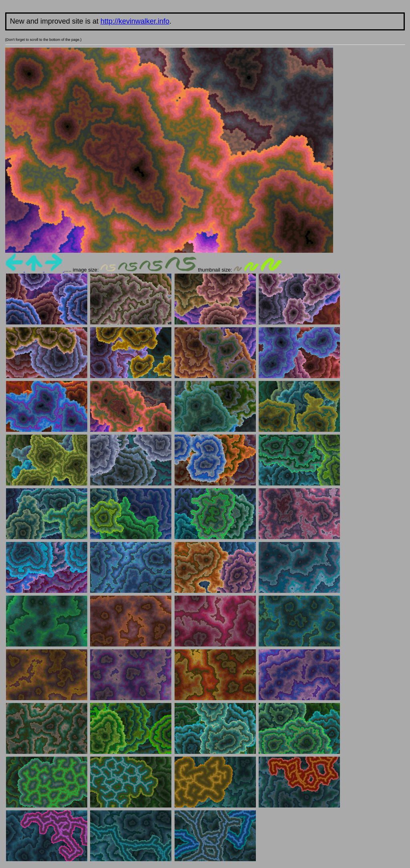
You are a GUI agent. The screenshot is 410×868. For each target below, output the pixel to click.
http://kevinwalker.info (135, 21)
